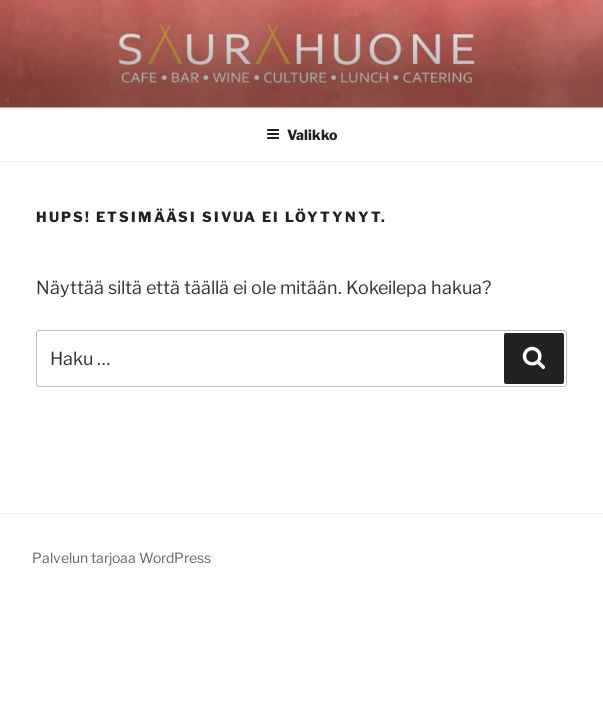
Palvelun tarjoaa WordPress (121, 557)
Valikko (301, 134)
